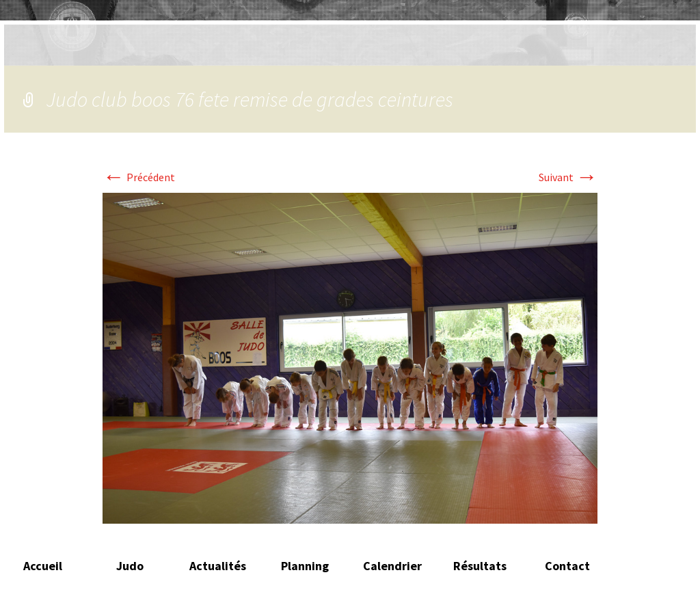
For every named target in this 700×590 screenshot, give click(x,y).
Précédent (139, 177)
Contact (567, 566)
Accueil (43, 566)
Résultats (480, 566)
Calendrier (392, 566)
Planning (305, 566)
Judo (130, 566)
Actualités (218, 566)
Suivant (568, 177)
